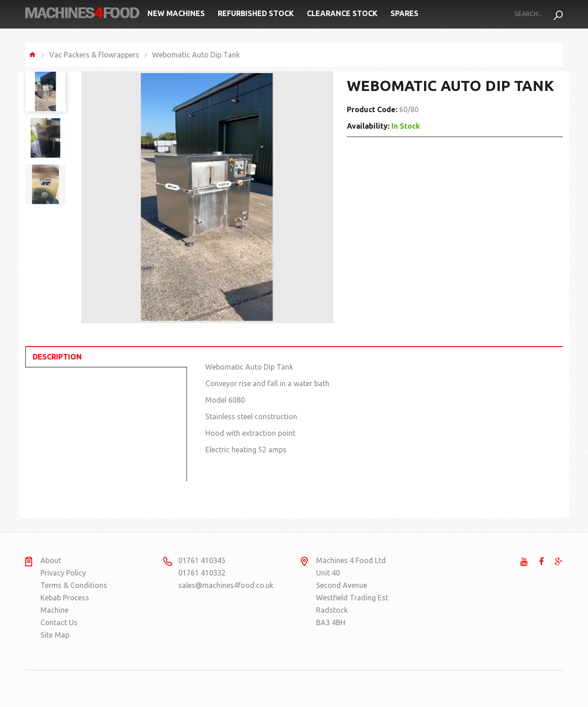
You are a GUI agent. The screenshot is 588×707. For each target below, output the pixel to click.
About (51, 560)
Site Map (55, 635)
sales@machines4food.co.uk (214, 585)
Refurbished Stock (256, 13)
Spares (404, 13)
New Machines (176, 13)
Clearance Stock (342, 13)
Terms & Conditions (74, 585)
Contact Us (59, 622)
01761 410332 (202, 573)
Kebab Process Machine (65, 604)
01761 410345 (202, 560)
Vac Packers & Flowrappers (94, 55)
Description (57, 357)
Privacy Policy (63, 573)
